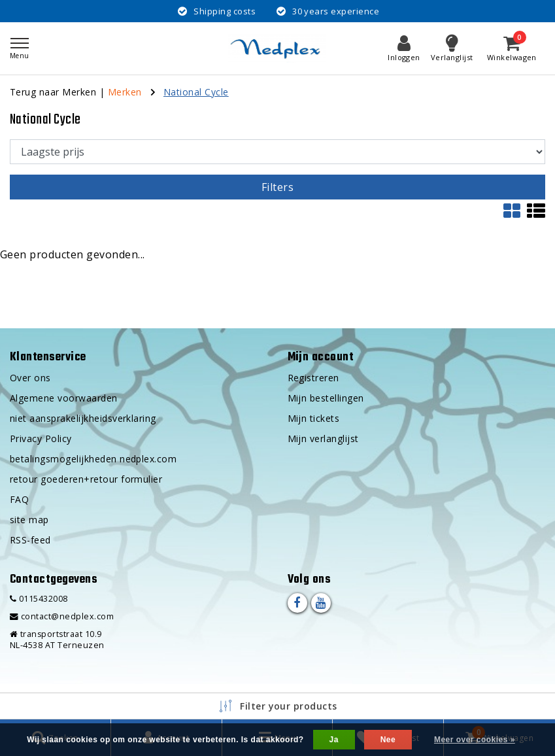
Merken (125, 92)
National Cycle (196, 92)
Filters (277, 187)
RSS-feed (30, 540)
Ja (334, 740)
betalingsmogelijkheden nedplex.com (93, 459)
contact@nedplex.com (62, 616)
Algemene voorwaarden (64, 398)
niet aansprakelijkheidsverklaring (83, 418)
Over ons (30, 378)
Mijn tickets (314, 418)
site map (29, 520)
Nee (388, 740)
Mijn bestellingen (326, 398)
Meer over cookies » (475, 740)
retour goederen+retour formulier (86, 479)
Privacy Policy (41, 438)
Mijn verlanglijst (323, 438)
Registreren (313, 378)
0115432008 (39, 599)
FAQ (19, 499)
